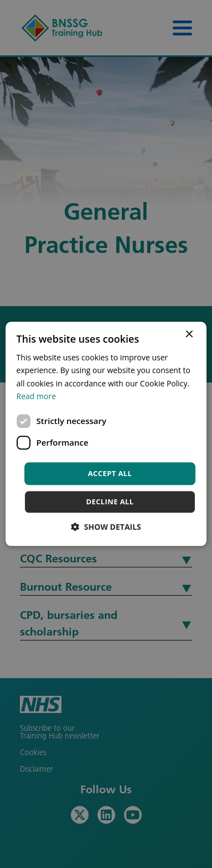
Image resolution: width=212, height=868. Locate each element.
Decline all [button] (110, 502)
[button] (106, 527)
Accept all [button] (110, 473)
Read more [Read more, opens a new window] (36, 396)
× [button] (188, 335)
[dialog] (106, 434)
